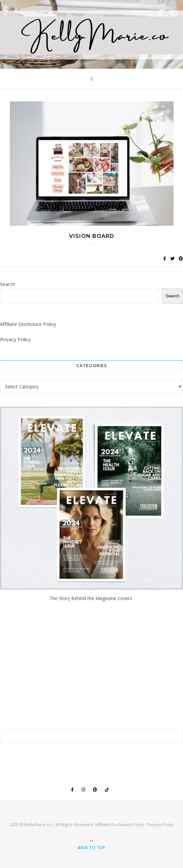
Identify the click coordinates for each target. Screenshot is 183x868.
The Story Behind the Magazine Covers (91, 598)
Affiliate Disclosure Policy (28, 324)
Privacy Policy (15, 339)
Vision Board (92, 236)
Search (8, 284)
